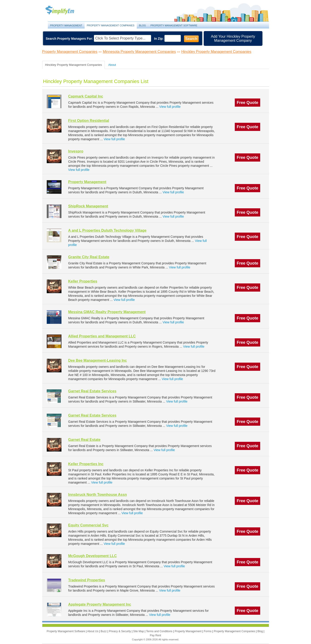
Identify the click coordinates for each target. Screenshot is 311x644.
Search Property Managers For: (70, 39)
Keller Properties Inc (86, 464)
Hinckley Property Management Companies (216, 52)
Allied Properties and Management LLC (102, 336)
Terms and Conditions (160, 631)
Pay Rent (155, 635)
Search (191, 39)
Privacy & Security (120, 631)
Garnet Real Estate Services (92, 391)
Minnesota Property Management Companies (139, 52)
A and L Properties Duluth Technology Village (107, 230)
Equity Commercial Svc (88, 525)
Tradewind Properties (87, 580)
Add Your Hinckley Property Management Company (233, 38)
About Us (93, 631)
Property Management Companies (111, 25)
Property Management (65, 10)
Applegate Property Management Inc (100, 604)
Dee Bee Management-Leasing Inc (98, 360)
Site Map (139, 631)
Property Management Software (174, 25)
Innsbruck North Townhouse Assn (98, 495)
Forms (208, 631)
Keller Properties (83, 281)
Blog (143, 25)
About (112, 65)
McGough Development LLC (93, 556)
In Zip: (159, 39)
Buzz (104, 631)
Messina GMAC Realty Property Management (107, 312)
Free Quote (247, 103)
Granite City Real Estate (89, 257)
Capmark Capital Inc (86, 96)
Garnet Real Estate (84, 440)
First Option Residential (89, 121)
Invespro (76, 151)
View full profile (170, 107)
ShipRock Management (88, 206)
